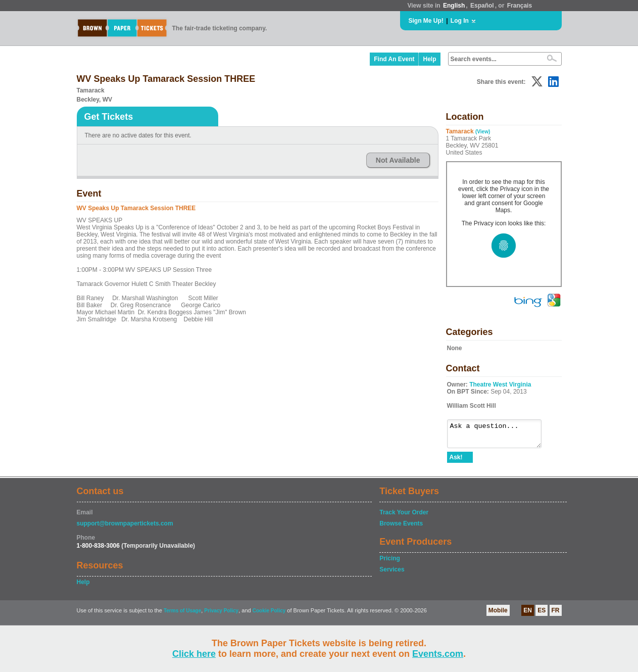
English (454, 6)
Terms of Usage (182, 615)
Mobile (498, 615)
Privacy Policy (221, 615)
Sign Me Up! (426, 21)
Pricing (390, 563)
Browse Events (401, 528)
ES (542, 615)
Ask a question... (499, 436)
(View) (483, 132)
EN (528, 615)
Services (392, 574)
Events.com (438, 654)
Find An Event (394, 59)
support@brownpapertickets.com (125, 528)
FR (556, 615)
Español (482, 6)
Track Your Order (404, 517)
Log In (460, 21)
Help (429, 59)
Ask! (456, 462)
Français (520, 6)
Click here (194, 654)
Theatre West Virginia (500, 385)
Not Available (398, 160)
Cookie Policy (269, 615)
